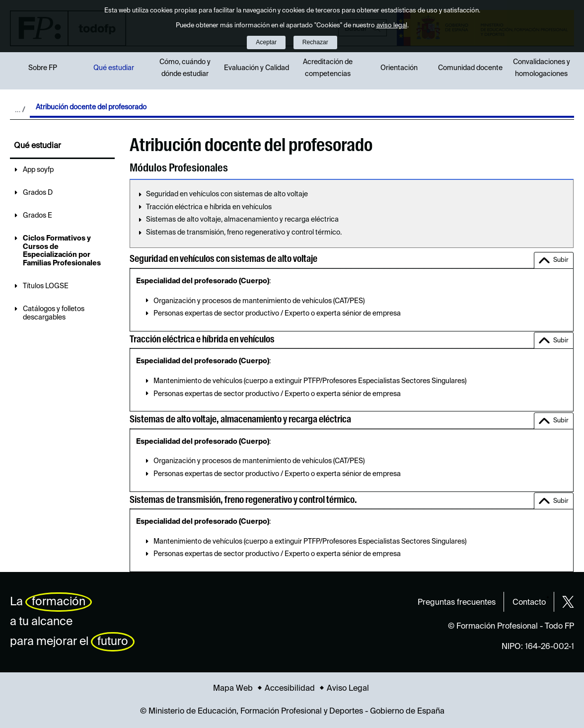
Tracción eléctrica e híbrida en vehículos (209, 207)
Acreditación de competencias (328, 68)
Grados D (38, 193)
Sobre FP (43, 68)
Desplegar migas (20, 109)
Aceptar (266, 42)
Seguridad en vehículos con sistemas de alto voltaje (227, 194)
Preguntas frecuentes (457, 603)
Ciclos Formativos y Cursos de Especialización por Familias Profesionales (62, 251)
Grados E (37, 216)
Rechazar (315, 42)
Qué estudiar (114, 68)
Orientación (399, 68)
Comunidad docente (470, 68)
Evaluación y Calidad (256, 68)
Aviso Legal (348, 689)
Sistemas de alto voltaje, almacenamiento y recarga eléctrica (242, 220)
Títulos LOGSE (46, 286)
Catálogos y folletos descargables (54, 313)
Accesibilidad (290, 689)
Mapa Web (233, 689)
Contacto (529, 603)
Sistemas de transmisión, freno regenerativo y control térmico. (244, 233)
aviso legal (392, 26)
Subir (561, 260)
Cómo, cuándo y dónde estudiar (185, 68)
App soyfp (38, 170)
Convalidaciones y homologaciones (542, 68)
